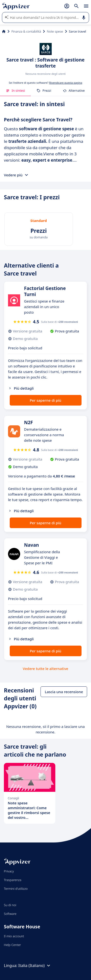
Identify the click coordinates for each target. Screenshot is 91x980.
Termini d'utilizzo (16, 889)
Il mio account (14, 936)
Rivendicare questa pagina (66, 83)
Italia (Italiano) (35, 966)
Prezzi (44, 90)
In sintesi (15, 90)
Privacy (9, 871)
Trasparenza (13, 880)
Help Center (12, 945)
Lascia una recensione (64, 692)
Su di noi (10, 905)
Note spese (55, 31)
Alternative (74, 90)
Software (10, 914)
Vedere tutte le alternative (45, 669)
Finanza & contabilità (26, 31)
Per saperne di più (45, 400)
